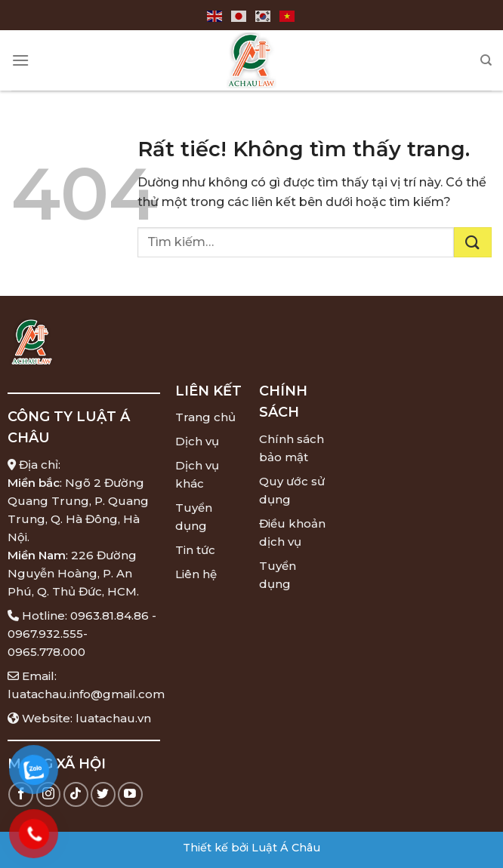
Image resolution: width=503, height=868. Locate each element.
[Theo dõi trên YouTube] (130, 794)
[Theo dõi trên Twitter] (103, 794)
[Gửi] (473, 242)
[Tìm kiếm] (486, 60)
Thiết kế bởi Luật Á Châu (251, 848)
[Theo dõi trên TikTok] (76, 794)
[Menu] (20, 60)
